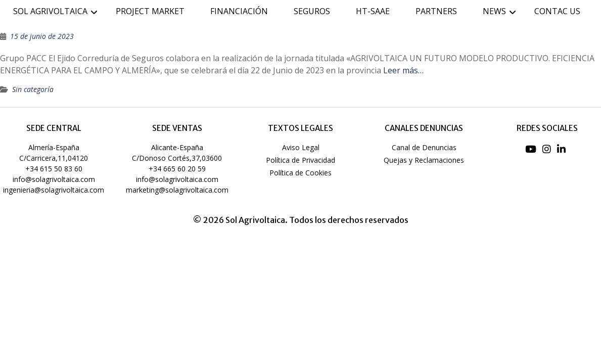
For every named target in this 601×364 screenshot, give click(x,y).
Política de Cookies (300, 173)
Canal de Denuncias (424, 147)
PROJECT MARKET (150, 11)
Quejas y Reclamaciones (424, 160)
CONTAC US (557, 11)
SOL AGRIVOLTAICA (50, 11)
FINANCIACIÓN (239, 11)
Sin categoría (33, 89)
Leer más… (403, 70)
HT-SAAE (373, 11)
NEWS (494, 11)
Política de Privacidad (300, 160)
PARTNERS (436, 11)
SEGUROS (312, 11)
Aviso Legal (301, 147)
